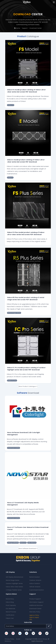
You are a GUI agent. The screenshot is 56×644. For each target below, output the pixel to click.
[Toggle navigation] (54, 2)
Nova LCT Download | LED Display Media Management (23, 504)
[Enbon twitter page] (33, 633)
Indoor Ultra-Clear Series (14, 587)
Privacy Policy (10, 639)
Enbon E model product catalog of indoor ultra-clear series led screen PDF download (26, 161)
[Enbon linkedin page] (20, 633)
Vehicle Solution (35, 587)
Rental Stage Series (13, 580)
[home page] (27, 2)
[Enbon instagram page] (13, 633)
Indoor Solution (35, 583)
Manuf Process (11, 612)
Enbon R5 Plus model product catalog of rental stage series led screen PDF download (26, 299)
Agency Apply (34, 617)
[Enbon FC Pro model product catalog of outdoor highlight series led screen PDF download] (28, 341)
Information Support (36, 602)
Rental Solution (35, 577)
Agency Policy (34, 615)
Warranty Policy (35, 612)
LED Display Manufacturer (15, 577)
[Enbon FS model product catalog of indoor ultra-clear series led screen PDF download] (28, 63)
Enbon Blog (10, 602)
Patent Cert (10, 618)
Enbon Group (42, 639)
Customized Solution (37, 590)
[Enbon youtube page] (6, 633)
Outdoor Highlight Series (14, 583)
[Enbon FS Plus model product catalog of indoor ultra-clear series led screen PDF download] (28, 206)
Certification (10, 615)
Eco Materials (11, 609)
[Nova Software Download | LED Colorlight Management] (28, 413)
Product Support (35, 599)
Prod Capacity (11, 605)
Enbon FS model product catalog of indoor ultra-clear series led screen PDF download (27, 91)
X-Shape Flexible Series (14, 590)
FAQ (31, 620)
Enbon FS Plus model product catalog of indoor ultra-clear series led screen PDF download (26, 233)
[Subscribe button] (49, 626)
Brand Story (10, 599)
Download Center (35, 609)
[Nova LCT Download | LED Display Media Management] (28, 476)
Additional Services (36, 605)
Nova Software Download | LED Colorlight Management (24, 434)
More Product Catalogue (28, 386)
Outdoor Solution (35, 580)
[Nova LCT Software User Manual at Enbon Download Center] (28, 523)
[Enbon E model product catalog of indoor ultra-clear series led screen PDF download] (28, 133)
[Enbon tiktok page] (47, 633)
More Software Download (28, 549)
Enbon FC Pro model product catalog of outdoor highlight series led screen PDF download (26, 369)
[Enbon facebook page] (27, 633)
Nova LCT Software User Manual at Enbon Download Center (28, 528)
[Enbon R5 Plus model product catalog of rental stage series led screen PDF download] (28, 271)
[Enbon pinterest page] (40, 633)
